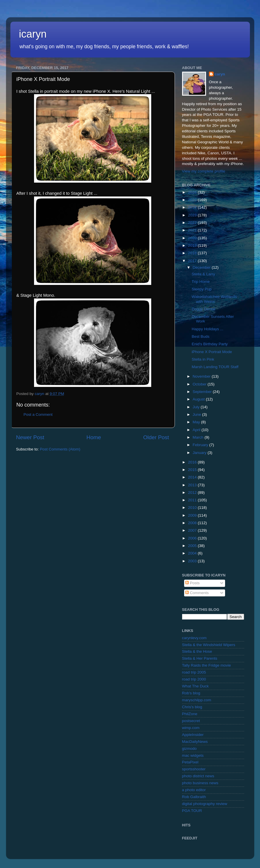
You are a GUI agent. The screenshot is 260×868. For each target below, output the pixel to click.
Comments (197, 593)
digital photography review (205, 804)
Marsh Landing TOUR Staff (215, 367)
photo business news (200, 783)
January (200, 453)
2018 (193, 253)
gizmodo (189, 749)
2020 (193, 238)
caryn (220, 74)
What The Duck (196, 686)
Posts (192, 583)
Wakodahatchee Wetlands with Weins (214, 299)
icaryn (33, 34)
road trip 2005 (194, 672)
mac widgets (193, 755)
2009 (193, 515)
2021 (193, 230)
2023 (193, 215)
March (199, 437)
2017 (193, 261)
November (202, 376)
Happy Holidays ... (207, 329)
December (202, 267)
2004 (193, 553)
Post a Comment (38, 414)
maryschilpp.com (197, 700)
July (197, 407)
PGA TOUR (192, 811)
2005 (193, 546)
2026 (193, 192)
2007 (193, 530)
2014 (193, 477)
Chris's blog (192, 707)
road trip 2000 (194, 679)
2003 (193, 561)
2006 (193, 538)
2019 (193, 245)
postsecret (191, 721)
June (198, 414)
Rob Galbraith (194, 797)
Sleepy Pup (202, 289)
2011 (193, 500)
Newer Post (30, 437)
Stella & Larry (203, 274)
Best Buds (201, 336)
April (197, 430)
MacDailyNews (195, 742)
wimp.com (191, 728)
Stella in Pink (203, 359)
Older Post (156, 437)
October (200, 384)
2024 (193, 207)
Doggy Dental (203, 309)
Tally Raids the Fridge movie (207, 665)
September (203, 392)
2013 (193, 485)
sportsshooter (194, 769)
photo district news (198, 776)
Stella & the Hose (197, 651)
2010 (193, 508)
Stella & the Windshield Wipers (209, 645)
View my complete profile (204, 171)
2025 (193, 200)
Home (94, 437)
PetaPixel (190, 762)
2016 (193, 462)
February (201, 445)
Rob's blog (191, 693)
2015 (193, 470)
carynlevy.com (194, 638)
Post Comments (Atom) (60, 449)
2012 (193, 493)
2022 (193, 223)
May (197, 422)
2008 (193, 523)
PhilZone (190, 714)
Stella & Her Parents (200, 658)
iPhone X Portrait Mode (212, 352)
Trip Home (201, 282)
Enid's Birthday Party (210, 344)
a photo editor (194, 790)
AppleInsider (193, 735)
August (199, 399)
